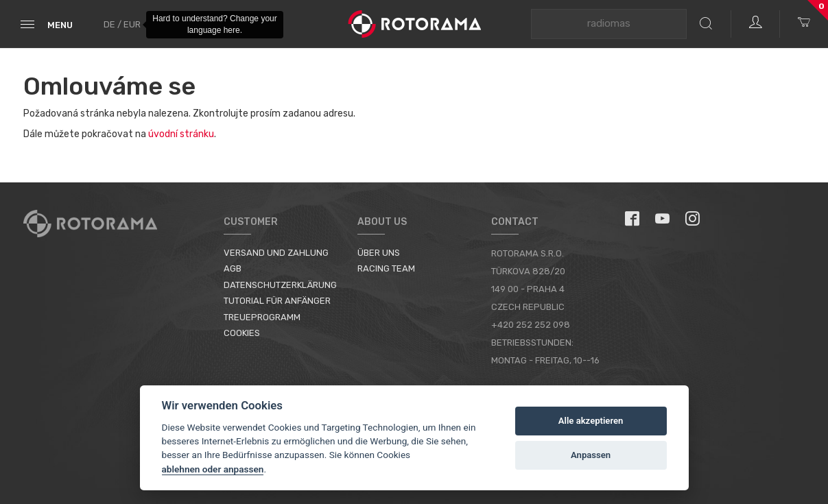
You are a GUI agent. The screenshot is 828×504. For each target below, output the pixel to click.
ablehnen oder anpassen (213, 469)
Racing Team (386, 268)
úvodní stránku (181, 134)
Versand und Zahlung (276, 253)
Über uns (379, 253)
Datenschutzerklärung (280, 285)
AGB (233, 268)
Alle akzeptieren (591, 421)
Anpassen (591, 455)
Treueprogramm (262, 317)
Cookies (242, 333)
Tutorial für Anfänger (277, 301)
